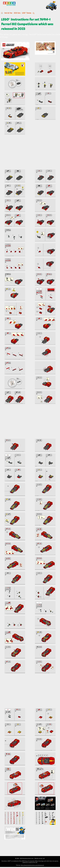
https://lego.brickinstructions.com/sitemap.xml (32, 865)
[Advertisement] (30, 153)
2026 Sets (17, 13)
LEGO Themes (27, 13)
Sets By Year (8, 13)
